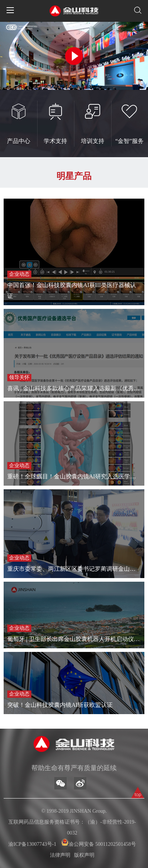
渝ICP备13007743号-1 (32, 844)
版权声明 (84, 855)
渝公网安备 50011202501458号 (99, 843)
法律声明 (60, 855)
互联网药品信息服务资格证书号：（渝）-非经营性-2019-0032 (72, 827)
